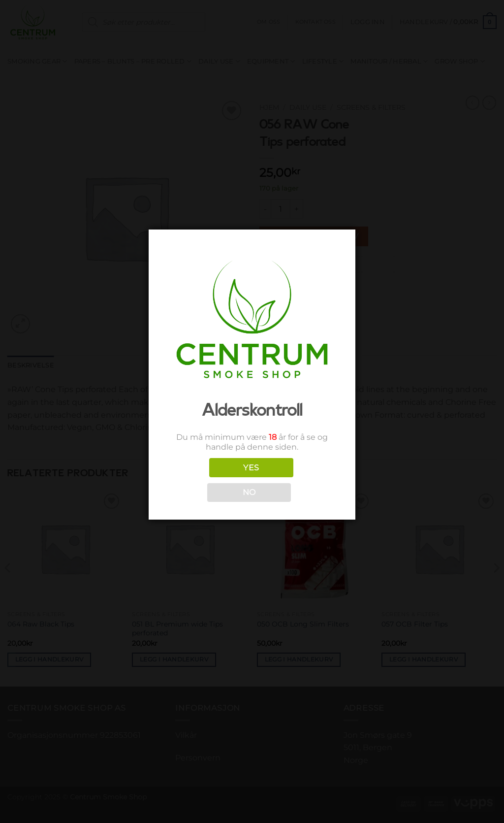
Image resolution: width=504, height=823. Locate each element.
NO (249, 492)
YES (251, 468)
